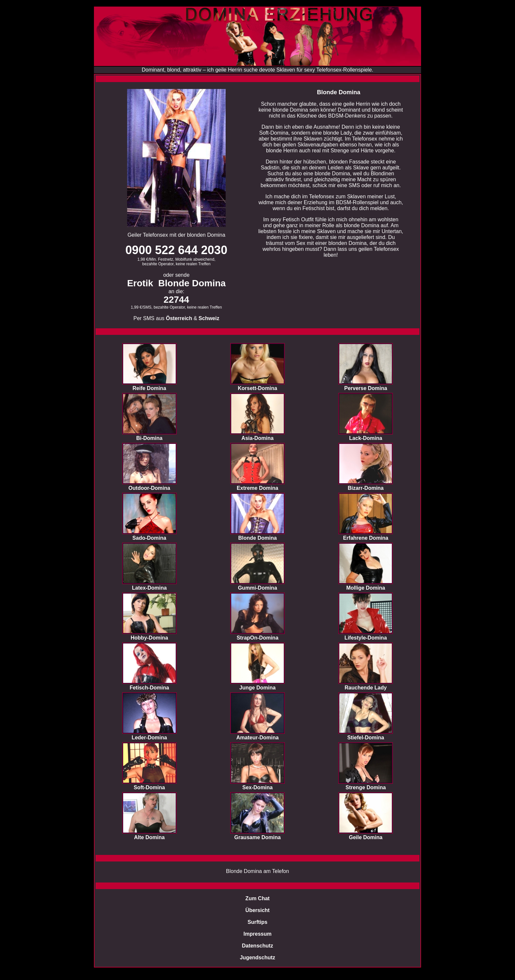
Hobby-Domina (149, 638)
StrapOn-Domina (257, 638)
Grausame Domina (257, 837)
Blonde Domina (257, 538)
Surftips (257, 922)
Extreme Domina (257, 488)
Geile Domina (366, 837)
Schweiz (209, 318)
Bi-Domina (149, 438)
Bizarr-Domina (366, 488)
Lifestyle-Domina (366, 638)
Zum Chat (257, 898)
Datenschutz (257, 946)
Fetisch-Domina (149, 688)
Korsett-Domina (257, 388)
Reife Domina (149, 388)
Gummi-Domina (257, 588)
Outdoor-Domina (149, 488)
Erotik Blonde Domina (176, 283)
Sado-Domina (149, 538)
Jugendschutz (257, 958)
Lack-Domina (366, 438)
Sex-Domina (257, 787)
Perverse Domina (366, 388)
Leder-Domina (149, 738)
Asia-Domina (257, 438)
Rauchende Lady (366, 688)
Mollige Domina (366, 588)
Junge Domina (257, 688)
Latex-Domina (149, 588)
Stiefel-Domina (366, 738)
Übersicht (257, 910)
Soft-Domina (149, 787)
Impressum (257, 934)
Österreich (179, 318)
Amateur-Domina (258, 738)
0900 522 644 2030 (176, 250)
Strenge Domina (366, 787)
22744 (176, 300)
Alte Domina (149, 837)
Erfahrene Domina (366, 538)
